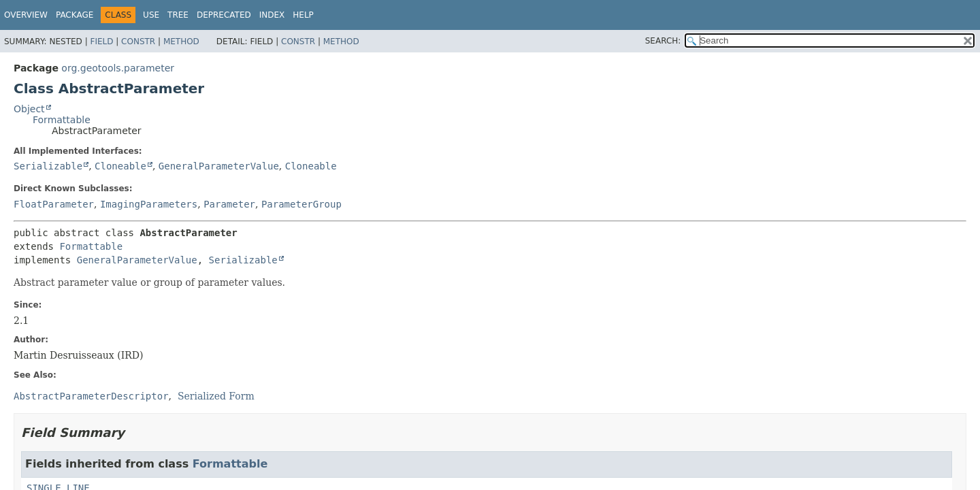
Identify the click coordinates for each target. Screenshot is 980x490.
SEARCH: (663, 41)
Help (303, 15)
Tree (178, 15)
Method (181, 42)
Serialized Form (216, 396)
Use (151, 15)
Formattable (62, 120)
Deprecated (224, 15)
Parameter (229, 204)
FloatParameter (54, 204)
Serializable (48, 166)
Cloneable (120, 166)
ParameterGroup (301, 204)
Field (101, 42)
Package (75, 15)
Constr (138, 42)
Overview (26, 15)
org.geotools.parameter (118, 68)
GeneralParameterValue (219, 166)
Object (29, 109)
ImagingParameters (149, 204)
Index (272, 15)
